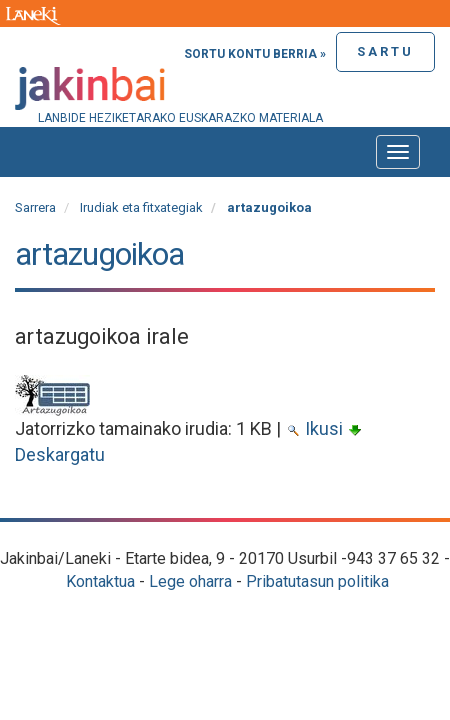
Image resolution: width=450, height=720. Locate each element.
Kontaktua (100, 581)
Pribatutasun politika (317, 581)
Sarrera (35, 207)
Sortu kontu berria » (255, 54)
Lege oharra (190, 581)
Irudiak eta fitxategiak (141, 207)
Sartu (385, 51)
